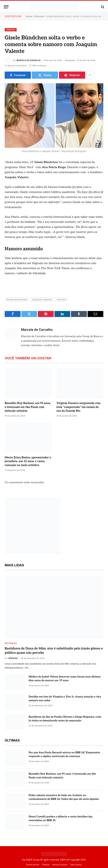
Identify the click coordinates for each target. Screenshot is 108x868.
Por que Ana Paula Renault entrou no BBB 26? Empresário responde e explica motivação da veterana (64, 754)
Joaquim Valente (42, 299)
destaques (11, 643)
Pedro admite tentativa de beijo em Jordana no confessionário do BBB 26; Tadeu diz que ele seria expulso (64, 797)
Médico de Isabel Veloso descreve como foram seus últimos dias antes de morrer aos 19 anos (65, 679)
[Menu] (6, 7)
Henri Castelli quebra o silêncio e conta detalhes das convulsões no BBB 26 (61, 818)
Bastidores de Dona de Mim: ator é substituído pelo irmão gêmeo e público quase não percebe (54, 651)
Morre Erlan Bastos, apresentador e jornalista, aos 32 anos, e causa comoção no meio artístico (28, 461)
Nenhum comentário (16, 66)
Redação (13, 658)
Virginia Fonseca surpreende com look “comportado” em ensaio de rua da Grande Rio (79, 407)
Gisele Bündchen (17, 299)
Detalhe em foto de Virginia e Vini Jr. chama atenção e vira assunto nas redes (65, 698)
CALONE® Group (31, 860)
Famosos (39, 16)
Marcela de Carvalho (29, 60)
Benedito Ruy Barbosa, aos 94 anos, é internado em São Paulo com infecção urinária (28, 407)
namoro (61, 299)
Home (29, 16)
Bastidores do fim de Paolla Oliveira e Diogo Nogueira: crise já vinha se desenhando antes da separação (65, 719)
